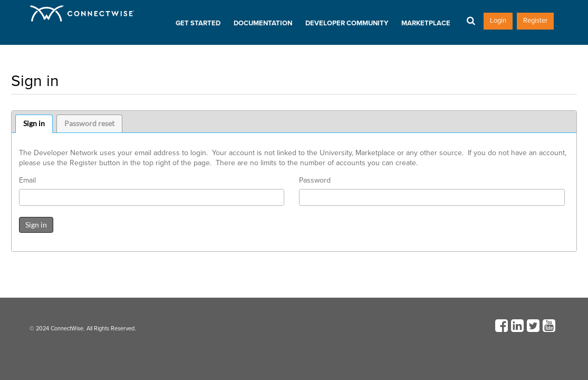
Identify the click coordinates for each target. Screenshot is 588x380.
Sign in (34, 123)
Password (315, 180)
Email (27, 180)
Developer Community (347, 23)
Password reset (89, 123)
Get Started (198, 23)
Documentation (263, 23)
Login (498, 21)
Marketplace (426, 23)
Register (535, 21)
